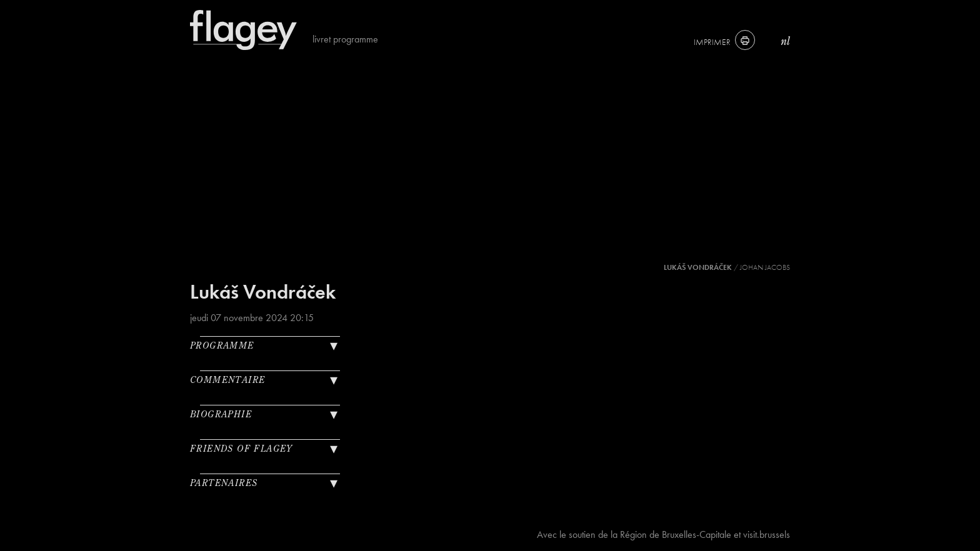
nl (785, 41)
